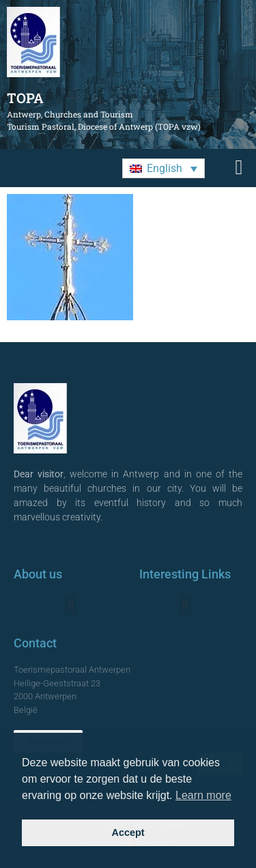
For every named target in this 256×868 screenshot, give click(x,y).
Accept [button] (128, 832)
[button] (163, 168)
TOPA (25, 98)
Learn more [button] (203, 795)
